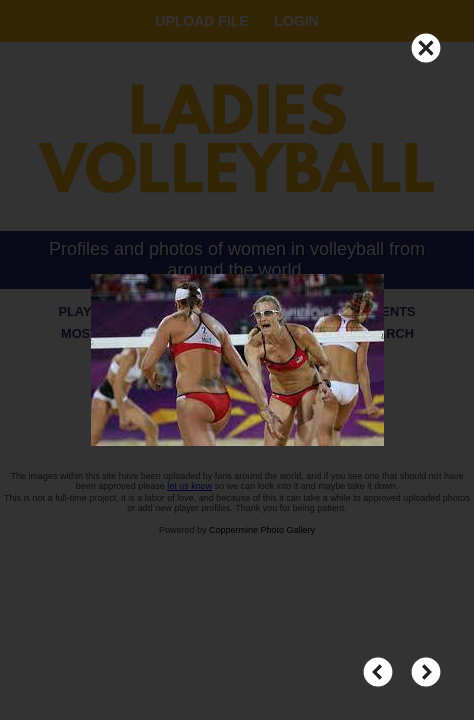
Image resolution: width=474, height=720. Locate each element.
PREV (378, 663)
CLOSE (426, 39)
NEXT (426, 663)
